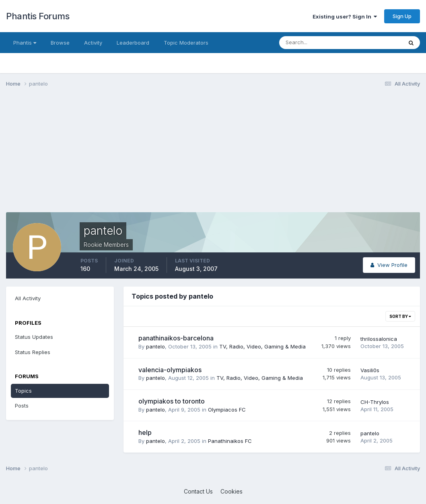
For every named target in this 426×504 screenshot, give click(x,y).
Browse (60, 43)
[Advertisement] (152, 156)
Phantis (25, 43)
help (145, 432)
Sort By (400, 316)
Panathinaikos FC (230, 441)
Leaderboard (133, 43)
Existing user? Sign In (345, 16)
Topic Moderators (186, 43)
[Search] (315, 43)
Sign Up (402, 16)
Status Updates (34, 337)
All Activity (28, 298)
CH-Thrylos (375, 402)
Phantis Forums (38, 16)
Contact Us (198, 491)
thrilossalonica (379, 339)
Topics (23, 391)
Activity (93, 43)
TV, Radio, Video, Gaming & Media (262, 346)
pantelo (155, 346)
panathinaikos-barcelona (176, 338)
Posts (22, 406)
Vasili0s (370, 370)
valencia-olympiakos (170, 370)
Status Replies (33, 352)
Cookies (232, 491)
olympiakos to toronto (172, 401)
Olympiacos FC (227, 410)
